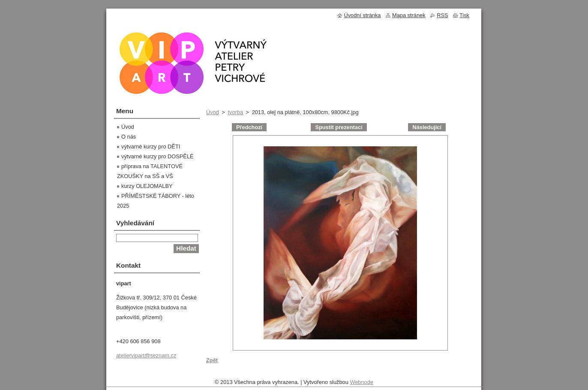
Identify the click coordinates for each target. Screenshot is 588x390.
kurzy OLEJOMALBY (147, 186)
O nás (129, 137)
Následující (427, 127)
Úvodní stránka (362, 15)
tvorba (235, 112)
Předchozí (249, 127)
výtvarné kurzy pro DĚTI (151, 147)
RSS (442, 15)
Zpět (212, 360)
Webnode (361, 384)
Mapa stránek (409, 15)
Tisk (464, 15)
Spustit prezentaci (339, 127)
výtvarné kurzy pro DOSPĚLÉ (157, 156)
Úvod (213, 112)
